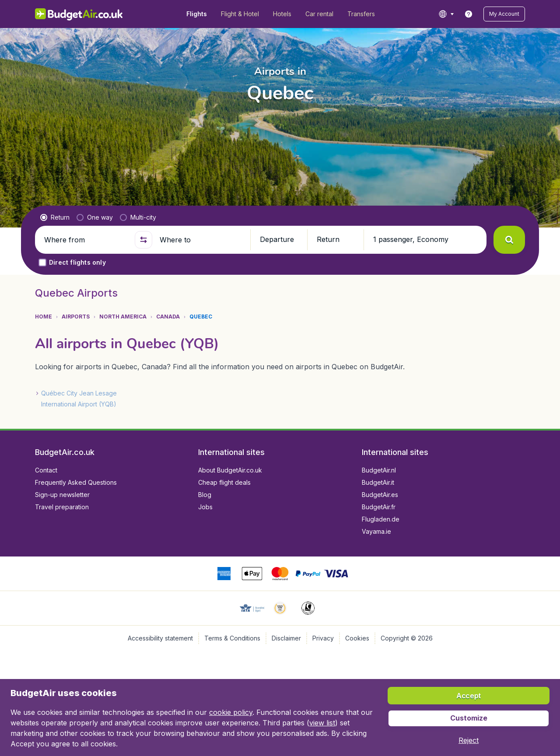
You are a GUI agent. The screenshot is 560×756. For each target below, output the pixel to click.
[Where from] (86, 240)
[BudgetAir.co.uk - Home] (79, 14)
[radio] (55, 217)
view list (322, 723)
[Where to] (201, 240)
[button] (504, 14)
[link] (469, 14)
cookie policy (231, 712)
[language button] (446, 14)
